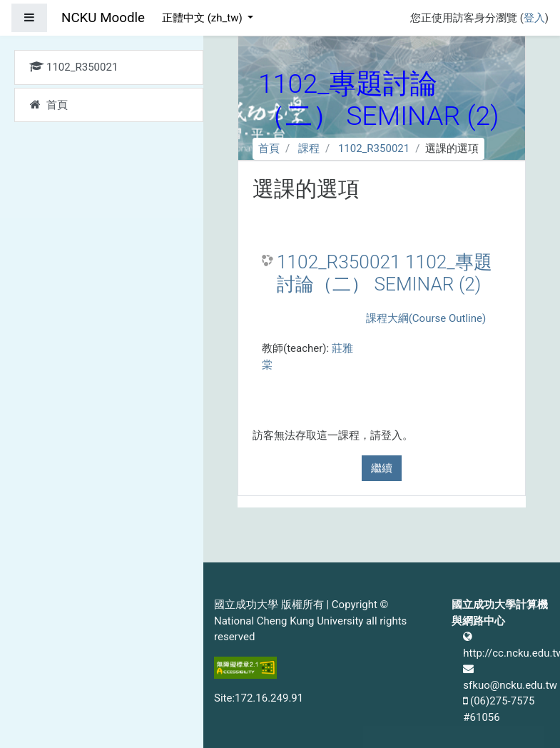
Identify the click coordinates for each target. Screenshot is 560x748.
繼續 (382, 468)
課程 (309, 148)
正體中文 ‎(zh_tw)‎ (203, 18)
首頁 (269, 148)
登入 (534, 18)
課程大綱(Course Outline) (426, 318)
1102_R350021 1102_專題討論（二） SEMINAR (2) (385, 273)
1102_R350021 (374, 148)
